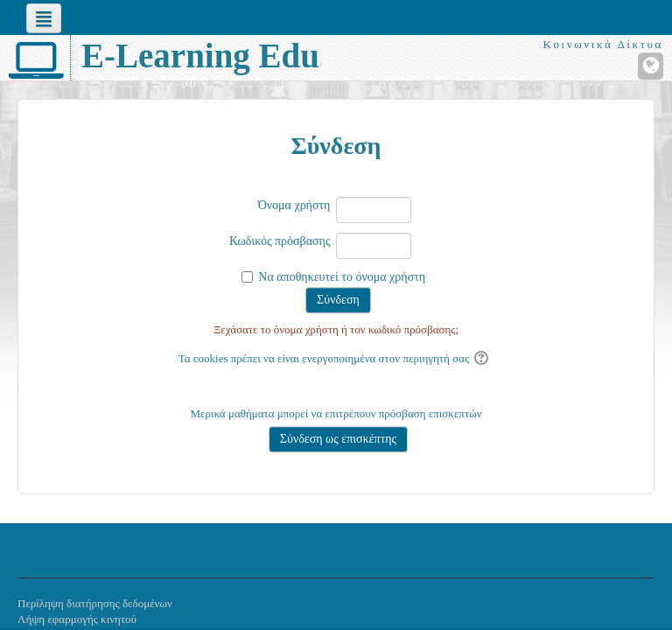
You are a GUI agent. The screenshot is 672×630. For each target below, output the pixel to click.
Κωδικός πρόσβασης (280, 241)
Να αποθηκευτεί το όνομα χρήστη (342, 277)
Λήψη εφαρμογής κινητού (77, 619)
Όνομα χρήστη (294, 205)
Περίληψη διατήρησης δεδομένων (95, 603)
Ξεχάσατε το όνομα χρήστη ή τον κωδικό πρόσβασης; (336, 329)
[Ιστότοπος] (651, 66)
